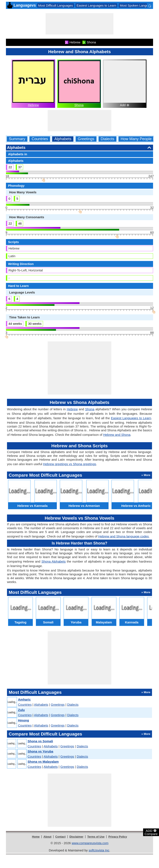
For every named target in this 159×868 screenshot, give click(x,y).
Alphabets (63, 139)
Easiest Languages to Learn (96, 5)
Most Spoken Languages (137, 5)
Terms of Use (96, 837)
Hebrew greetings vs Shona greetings (70, 464)
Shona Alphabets (53, 561)
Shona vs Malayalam (43, 762)
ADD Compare (151, 832)
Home (36, 837)
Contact (60, 837)
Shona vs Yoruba (40, 751)
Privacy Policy (118, 837)
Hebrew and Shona (117, 435)
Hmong (24, 720)
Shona (79, 105)
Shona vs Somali (40, 741)
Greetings (86, 139)
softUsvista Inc (99, 850)
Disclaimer (76, 837)
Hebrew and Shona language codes (123, 536)
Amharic (24, 699)
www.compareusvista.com (90, 843)
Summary (17, 139)
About (47, 837)
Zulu (21, 710)
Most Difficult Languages (56, 5)
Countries (40, 139)
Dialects (107, 139)
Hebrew (33, 105)
